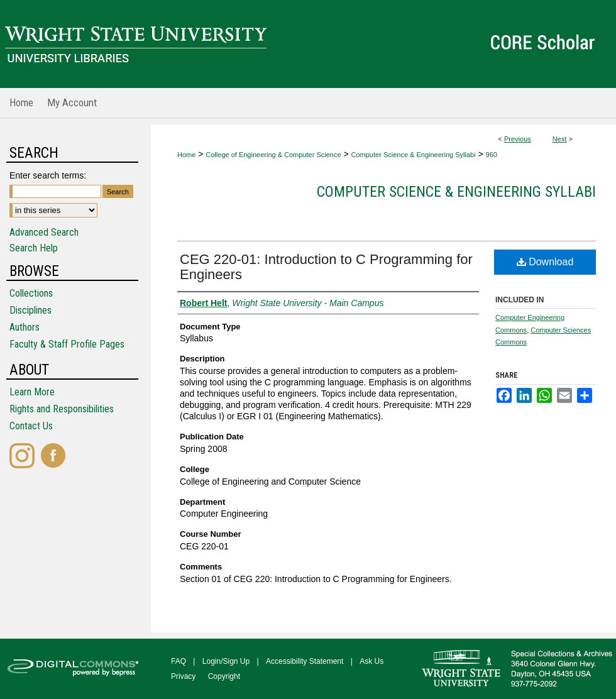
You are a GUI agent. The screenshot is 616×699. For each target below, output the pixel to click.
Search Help (34, 248)
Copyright (224, 676)
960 (492, 155)
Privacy (183, 676)
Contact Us (31, 426)
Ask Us (371, 661)
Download (545, 262)
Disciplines (30, 310)
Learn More (32, 392)
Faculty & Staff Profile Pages (67, 344)
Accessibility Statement (305, 661)
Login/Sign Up (226, 661)
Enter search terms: (48, 175)
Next (560, 139)
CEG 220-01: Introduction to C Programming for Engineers (326, 267)
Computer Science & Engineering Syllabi (414, 155)
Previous (518, 139)
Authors (25, 327)
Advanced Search (44, 232)
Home (186, 155)
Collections (31, 293)
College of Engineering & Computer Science (273, 155)
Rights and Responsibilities (62, 409)
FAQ (179, 661)
